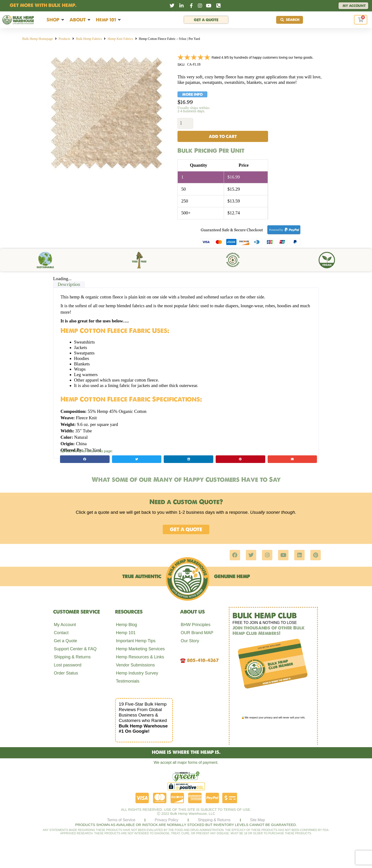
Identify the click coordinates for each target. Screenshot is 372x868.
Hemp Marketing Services (140, 649)
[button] (56, 20)
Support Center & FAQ (75, 649)
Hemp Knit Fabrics (120, 39)
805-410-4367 (203, 660)
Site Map (258, 820)
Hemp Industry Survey (137, 673)
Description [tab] (69, 285)
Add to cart (223, 137)
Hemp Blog (126, 625)
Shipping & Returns (72, 657)
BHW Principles (196, 625)
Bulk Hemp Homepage (38, 39)
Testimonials (128, 681)
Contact (61, 633)
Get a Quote (65, 641)
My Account (65, 625)
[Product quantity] (185, 123)
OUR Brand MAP (197, 633)
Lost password (68, 665)
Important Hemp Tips (136, 641)
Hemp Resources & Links (140, 657)
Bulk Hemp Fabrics (89, 39)
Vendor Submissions (135, 665)
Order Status (66, 673)
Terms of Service (121, 820)
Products (64, 39)
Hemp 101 (126, 633)
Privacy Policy (167, 820)
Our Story (190, 641)
